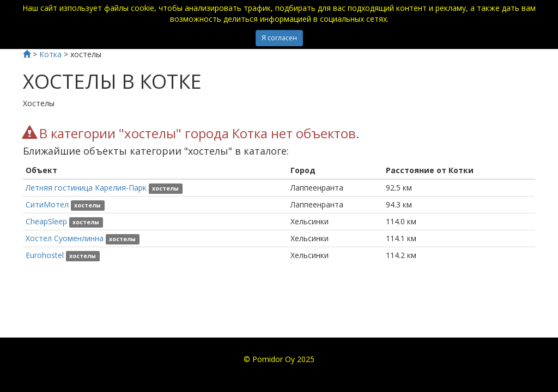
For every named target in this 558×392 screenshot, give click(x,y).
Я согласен (279, 38)
